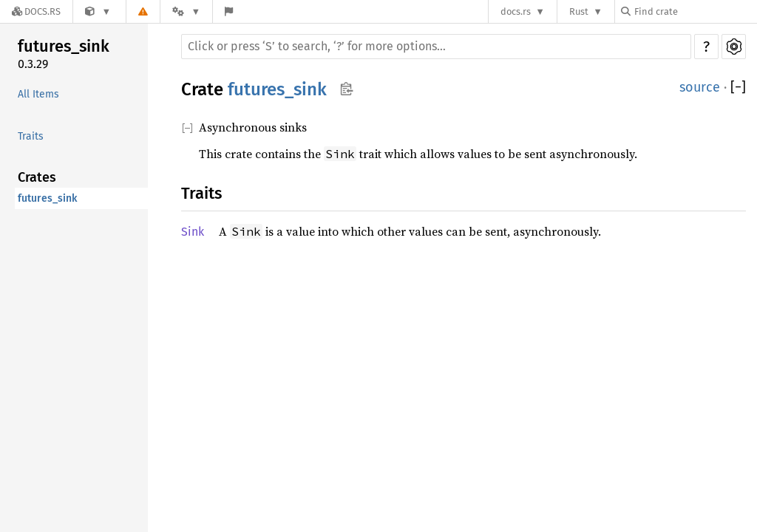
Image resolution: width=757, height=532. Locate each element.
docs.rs (516, 11)
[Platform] (186, 11)
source (700, 87)
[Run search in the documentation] (436, 47)
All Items (38, 94)
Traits (31, 136)
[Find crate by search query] (695, 11)
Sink (193, 232)
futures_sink (64, 46)
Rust (579, 11)
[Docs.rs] (36, 11)
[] (738, 88)
